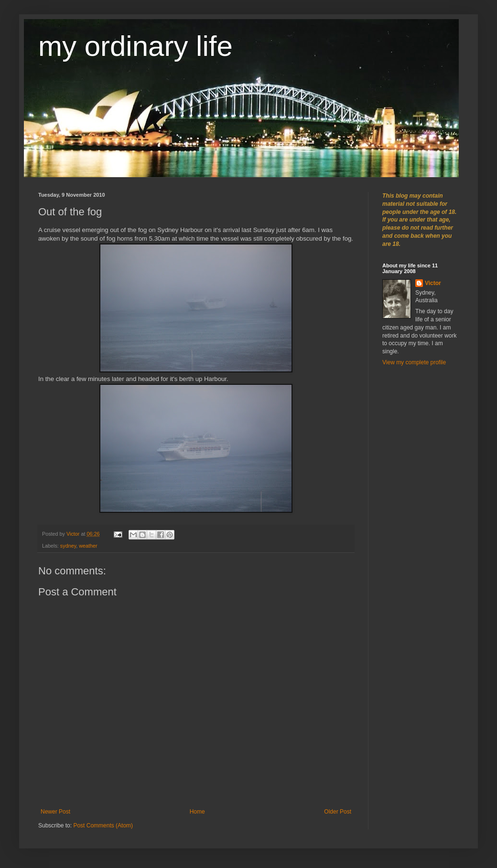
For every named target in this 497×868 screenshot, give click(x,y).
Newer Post (55, 812)
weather (88, 546)
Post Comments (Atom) (103, 826)
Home (197, 812)
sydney (68, 546)
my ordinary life (135, 46)
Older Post (338, 812)
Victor (433, 283)
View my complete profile (414, 362)
